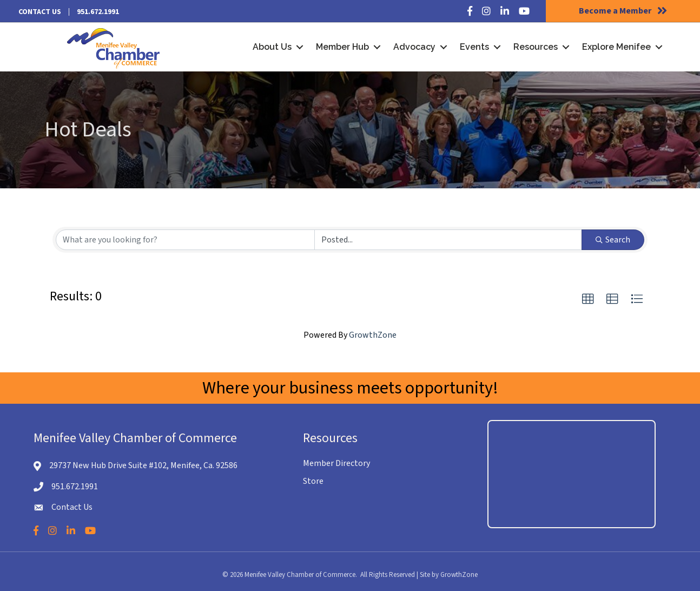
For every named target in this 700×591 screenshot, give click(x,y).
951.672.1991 (98, 12)
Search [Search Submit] (613, 240)
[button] (588, 299)
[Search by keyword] (185, 240)
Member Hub (342, 47)
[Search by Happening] (448, 240)
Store (313, 481)
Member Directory (336, 463)
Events (474, 47)
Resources (536, 47)
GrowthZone (373, 335)
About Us (272, 47)
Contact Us (40, 12)
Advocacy (414, 47)
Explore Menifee (616, 47)
